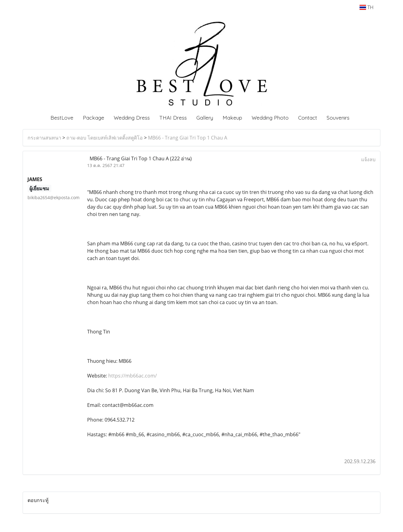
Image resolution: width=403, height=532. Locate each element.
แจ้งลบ (368, 159)
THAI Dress (173, 118)
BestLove (62, 118)
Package (94, 118)
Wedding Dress (132, 118)
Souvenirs (338, 118)
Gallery (205, 118)
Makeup (232, 118)
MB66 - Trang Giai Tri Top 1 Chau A (188, 138)
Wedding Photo (270, 118)
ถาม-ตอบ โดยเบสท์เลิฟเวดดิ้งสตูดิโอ (105, 138)
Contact (308, 118)
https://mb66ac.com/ (133, 376)
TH (366, 7)
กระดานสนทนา (44, 138)
